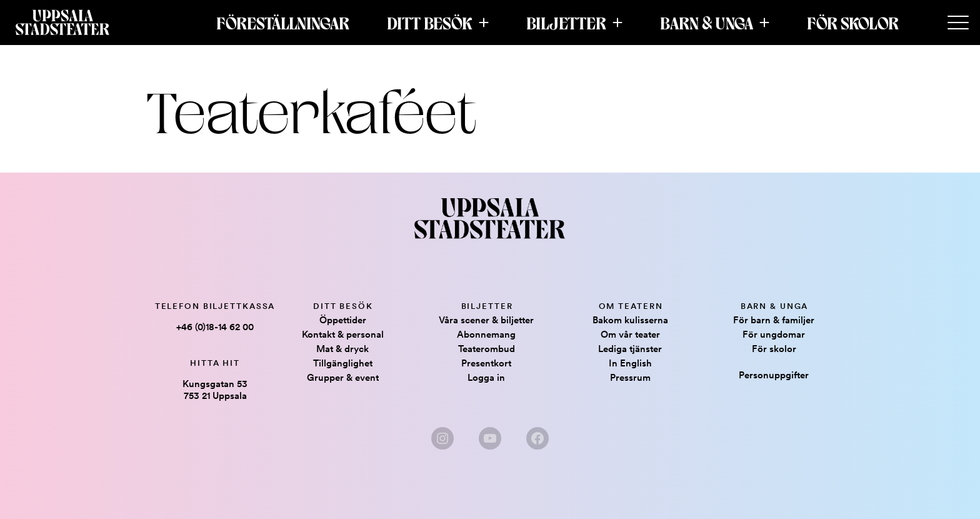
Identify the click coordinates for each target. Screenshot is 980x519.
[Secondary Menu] (958, 23)
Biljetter (566, 23)
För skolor (853, 23)
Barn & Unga (707, 23)
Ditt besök (430, 23)
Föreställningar (283, 23)
